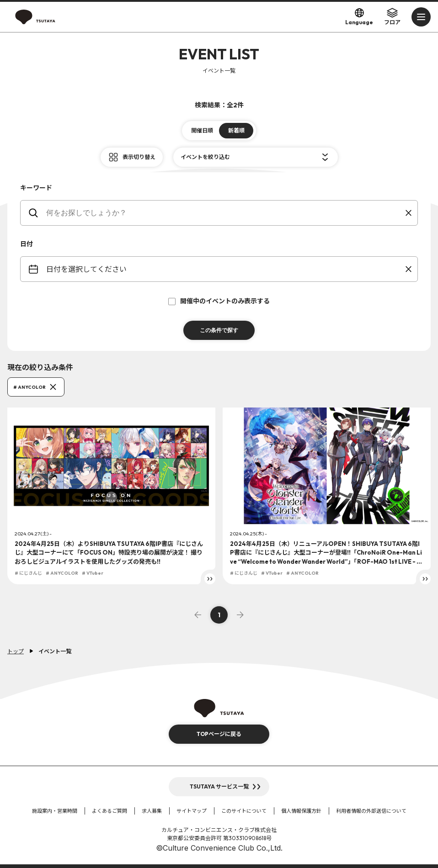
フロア (392, 16)
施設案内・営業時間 (55, 811)
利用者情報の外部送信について (371, 811)
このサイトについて (244, 811)
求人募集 (152, 811)
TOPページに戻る (219, 734)
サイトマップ (192, 811)
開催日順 (202, 130)
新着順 (236, 130)
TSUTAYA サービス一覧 (219, 786)
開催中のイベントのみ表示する (219, 301)
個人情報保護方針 (301, 811)
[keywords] (225, 213)
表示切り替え (139, 157)
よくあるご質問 (109, 811)
